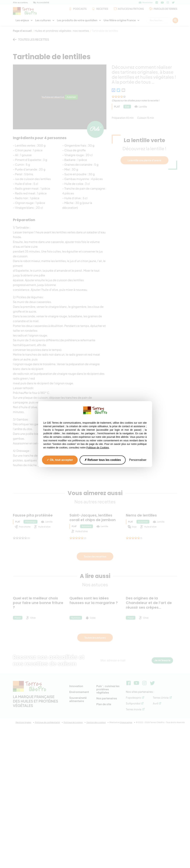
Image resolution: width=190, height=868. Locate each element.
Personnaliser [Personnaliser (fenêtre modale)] (138, 460)
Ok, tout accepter (60, 460)
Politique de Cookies (98, 447)
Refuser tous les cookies (103, 460)
